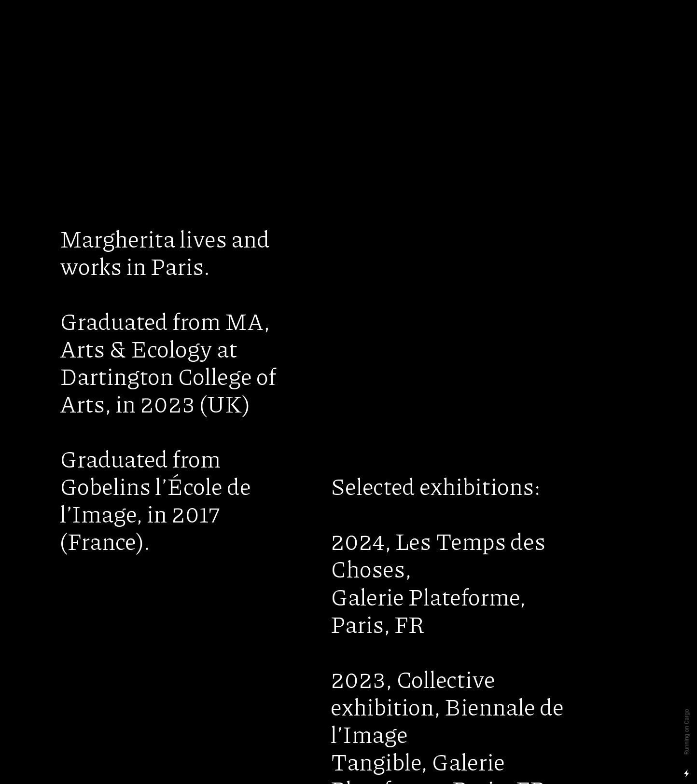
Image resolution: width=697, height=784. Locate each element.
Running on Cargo (687, 732)
